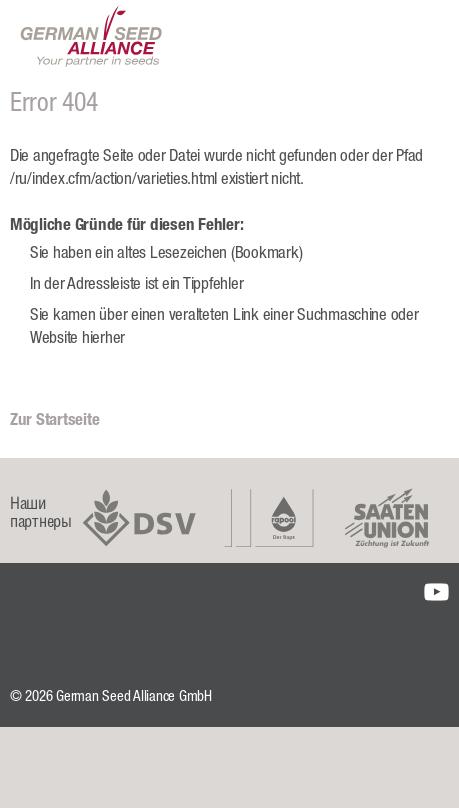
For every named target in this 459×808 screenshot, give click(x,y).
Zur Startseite (54, 421)
